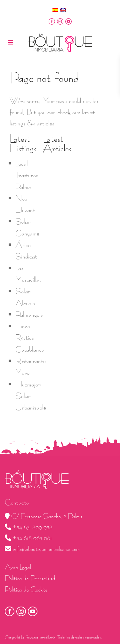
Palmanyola (29, 314)
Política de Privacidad (30, 578)
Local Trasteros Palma (27, 175)
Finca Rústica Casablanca (30, 338)
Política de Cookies (26, 589)
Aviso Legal (18, 567)
